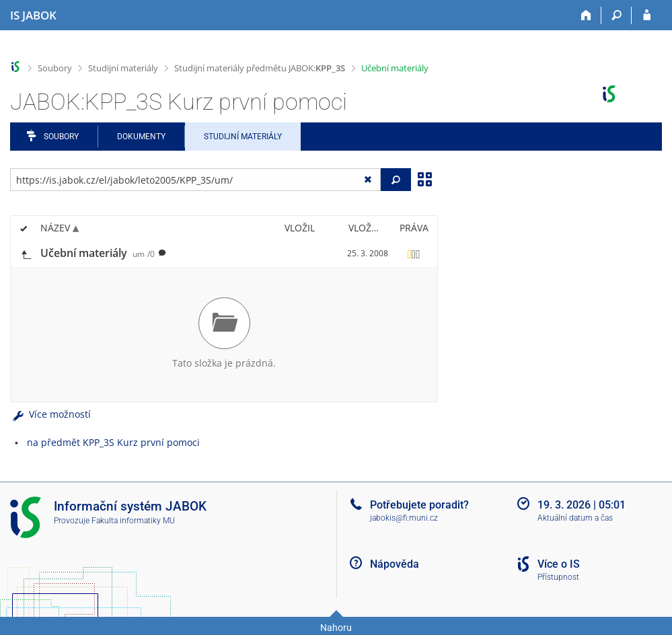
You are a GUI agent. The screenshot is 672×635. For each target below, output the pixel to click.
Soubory (55, 68)
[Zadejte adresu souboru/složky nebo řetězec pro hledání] (195, 180)
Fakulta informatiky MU (133, 521)
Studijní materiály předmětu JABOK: (260, 68)
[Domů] (586, 15)
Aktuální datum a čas (575, 518)
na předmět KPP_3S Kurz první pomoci (113, 442)
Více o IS (559, 564)
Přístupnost (558, 577)
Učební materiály (395, 68)
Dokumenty (141, 137)
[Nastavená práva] (414, 254)
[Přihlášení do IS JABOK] (647, 15)
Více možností (50, 414)
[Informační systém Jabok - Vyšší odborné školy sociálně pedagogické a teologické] (33, 15)
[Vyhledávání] (617, 15)
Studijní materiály (123, 68)
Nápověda (395, 564)
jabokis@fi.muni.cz (404, 518)
